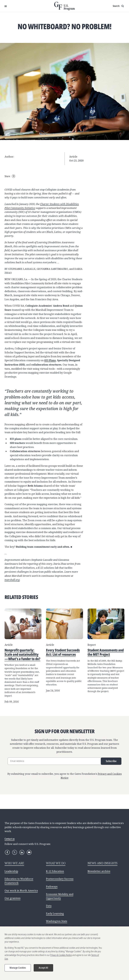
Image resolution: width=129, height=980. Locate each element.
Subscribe (111, 761)
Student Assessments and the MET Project (106, 652)
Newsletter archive (99, 871)
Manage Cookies (18, 969)
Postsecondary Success (60, 879)
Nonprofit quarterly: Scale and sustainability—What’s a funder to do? (22, 654)
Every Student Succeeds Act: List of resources (63, 652)
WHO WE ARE (14, 863)
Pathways (52, 887)
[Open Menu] (6, 6)
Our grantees (13, 898)
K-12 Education (55, 871)
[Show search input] (119, 6)
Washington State (57, 921)
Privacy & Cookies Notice (61, 957)
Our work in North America (21, 891)
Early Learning (55, 914)
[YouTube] (29, 852)
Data (49, 906)
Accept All (43, 969)
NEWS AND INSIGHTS (103, 863)
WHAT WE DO (56, 863)
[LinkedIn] (22, 852)
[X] (15, 852)
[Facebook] (7, 852)
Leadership (11, 871)
